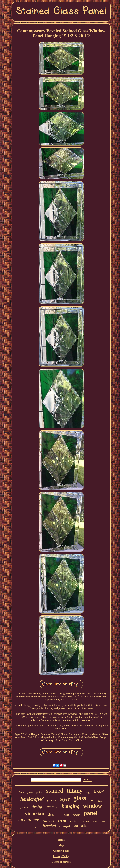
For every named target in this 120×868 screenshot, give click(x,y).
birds (100, 801)
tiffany (75, 791)
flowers (76, 815)
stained (55, 791)
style (65, 799)
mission (73, 821)
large (88, 793)
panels (81, 826)
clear (51, 814)
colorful (65, 826)
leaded (99, 792)
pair (92, 800)
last (59, 815)
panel (91, 813)
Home (61, 840)
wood (96, 821)
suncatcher (28, 820)
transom (85, 821)
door (67, 815)
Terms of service (61, 862)
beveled (49, 826)
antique (52, 807)
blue (21, 792)
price (40, 792)
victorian (35, 814)
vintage (48, 820)
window (92, 806)
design (37, 807)
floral (24, 807)
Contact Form (61, 851)
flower (30, 793)
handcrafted (32, 799)
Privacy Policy (61, 856)
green (62, 821)
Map (61, 845)
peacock (52, 800)
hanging (71, 806)
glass (80, 798)
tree (103, 822)
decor (37, 827)
